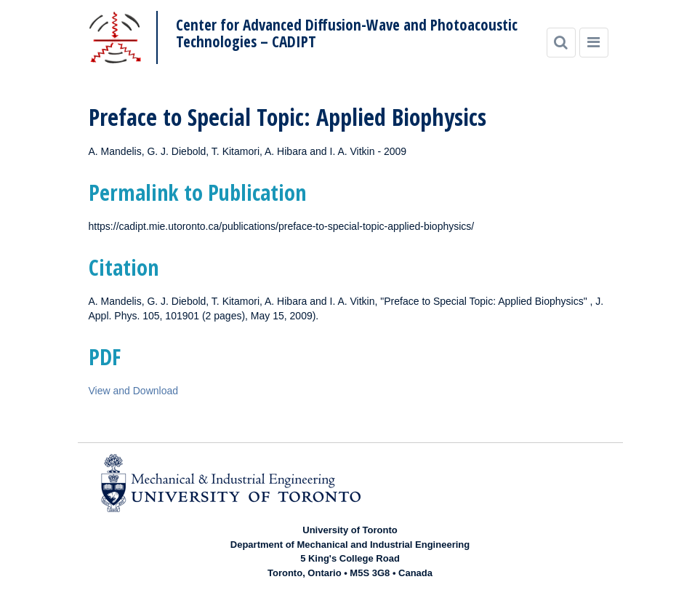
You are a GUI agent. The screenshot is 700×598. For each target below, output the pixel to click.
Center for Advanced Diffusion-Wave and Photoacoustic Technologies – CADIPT (347, 33)
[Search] (561, 43)
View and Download (134, 391)
